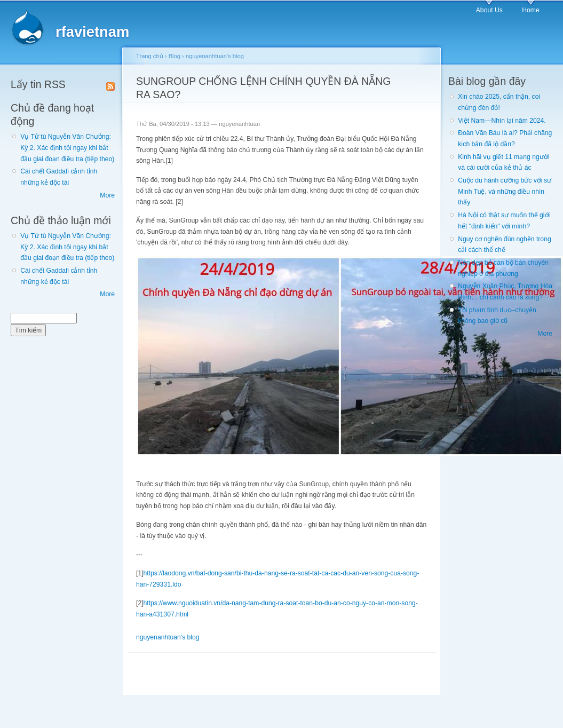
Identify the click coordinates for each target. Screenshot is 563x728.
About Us (489, 10)
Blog (175, 56)
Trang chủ (150, 56)
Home (530, 10)
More (107, 195)
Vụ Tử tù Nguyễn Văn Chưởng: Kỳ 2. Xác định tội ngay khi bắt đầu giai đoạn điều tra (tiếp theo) (67, 148)
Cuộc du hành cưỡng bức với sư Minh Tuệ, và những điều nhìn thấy (505, 191)
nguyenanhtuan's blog (215, 56)
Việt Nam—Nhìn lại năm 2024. (502, 121)
